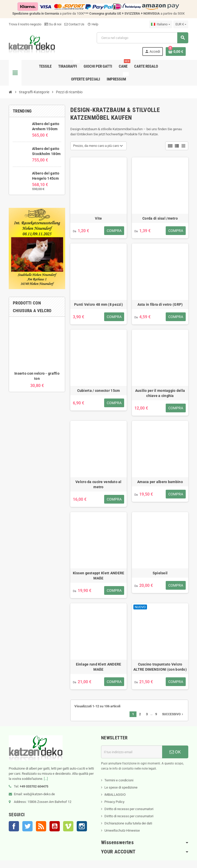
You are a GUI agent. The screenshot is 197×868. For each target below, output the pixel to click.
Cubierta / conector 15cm (99, 391)
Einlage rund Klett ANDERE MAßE (99, 667)
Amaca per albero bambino (160, 482)
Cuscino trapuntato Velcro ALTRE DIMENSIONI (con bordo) (160, 667)
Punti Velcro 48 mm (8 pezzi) (98, 304)
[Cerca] (142, 38)
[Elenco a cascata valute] (181, 24)
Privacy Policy (114, 802)
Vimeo (68, 826)
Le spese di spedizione (121, 787)
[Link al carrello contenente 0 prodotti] (176, 52)
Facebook (14, 826)
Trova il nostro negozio (25, 24)
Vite (98, 218)
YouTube (55, 826)
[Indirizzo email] (132, 752)
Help (93, 24)
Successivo (173, 714)
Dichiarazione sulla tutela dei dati (128, 823)
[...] (46, 779)
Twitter (27, 826)
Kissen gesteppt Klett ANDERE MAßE (99, 576)
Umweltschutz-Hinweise (122, 830)
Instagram (82, 826)
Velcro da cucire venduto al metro (98, 484)
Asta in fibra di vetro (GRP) (160, 304)
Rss (41, 826)
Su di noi (53, 24)
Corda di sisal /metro (160, 218)
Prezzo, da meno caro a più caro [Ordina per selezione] (96, 146)
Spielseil (160, 573)
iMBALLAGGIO (115, 795)
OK (175, 752)
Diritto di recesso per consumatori (129, 809)
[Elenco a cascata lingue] (160, 24)
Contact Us (74, 24)
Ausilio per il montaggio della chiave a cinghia (160, 393)
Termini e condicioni (119, 780)
